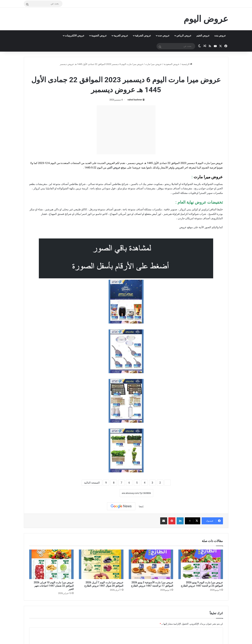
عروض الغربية (121, 36)
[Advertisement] (126, 130)
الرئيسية (187, 64)
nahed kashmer (135, 100)
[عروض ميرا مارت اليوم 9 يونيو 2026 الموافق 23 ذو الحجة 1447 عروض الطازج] (201, 564)
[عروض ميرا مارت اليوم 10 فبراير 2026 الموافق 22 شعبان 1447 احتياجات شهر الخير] (52, 564)
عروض (183, 227)
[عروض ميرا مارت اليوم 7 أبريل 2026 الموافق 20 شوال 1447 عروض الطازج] (101, 564)
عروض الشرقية (143, 36)
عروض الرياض (184, 36)
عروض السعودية (172, 64)
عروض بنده (220, 36)
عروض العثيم (203, 36)
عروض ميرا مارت (153, 64)
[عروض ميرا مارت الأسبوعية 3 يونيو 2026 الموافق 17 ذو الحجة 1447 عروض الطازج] (151, 564)
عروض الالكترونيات (75, 36)
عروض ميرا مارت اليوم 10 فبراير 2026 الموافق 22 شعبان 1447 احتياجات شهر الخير (54, 586)
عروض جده (164, 36)
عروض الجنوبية (99, 36)
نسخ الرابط (109, 493)
